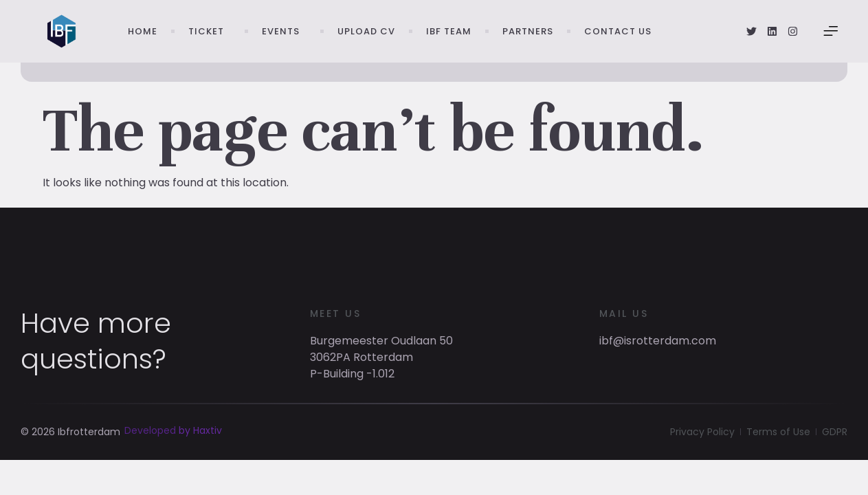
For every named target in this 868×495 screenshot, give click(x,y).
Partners (528, 31)
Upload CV (366, 31)
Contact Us (618, 31)
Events (284, 32)
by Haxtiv (200, 443)
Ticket (210, 32)
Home (143, 31)
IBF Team (449, 31)
